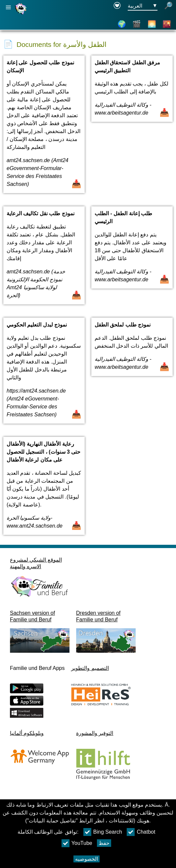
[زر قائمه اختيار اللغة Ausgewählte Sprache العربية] (143, 6)
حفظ (104, 843)
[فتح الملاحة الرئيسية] (8, 7)
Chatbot (141, 832)
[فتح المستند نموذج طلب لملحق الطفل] (132, 374)
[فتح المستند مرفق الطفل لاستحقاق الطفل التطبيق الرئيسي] (132, 128)
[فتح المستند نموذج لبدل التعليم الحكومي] (44, 374)
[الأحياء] (167, 24)
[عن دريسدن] (152, 24)
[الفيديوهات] (137, 24)
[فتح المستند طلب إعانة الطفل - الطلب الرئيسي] (132, 259)
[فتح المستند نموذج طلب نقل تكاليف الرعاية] (44, 259)
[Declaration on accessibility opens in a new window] (117, 6)
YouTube (77, 843)
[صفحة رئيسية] (22, 14)
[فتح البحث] (168, 6)
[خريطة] (122, 24)
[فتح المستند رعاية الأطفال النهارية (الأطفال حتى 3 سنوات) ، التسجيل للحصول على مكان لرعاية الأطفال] (44, 489)
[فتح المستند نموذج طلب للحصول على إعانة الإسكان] (44, 128)
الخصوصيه (87, 859)
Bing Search (103, 832)
